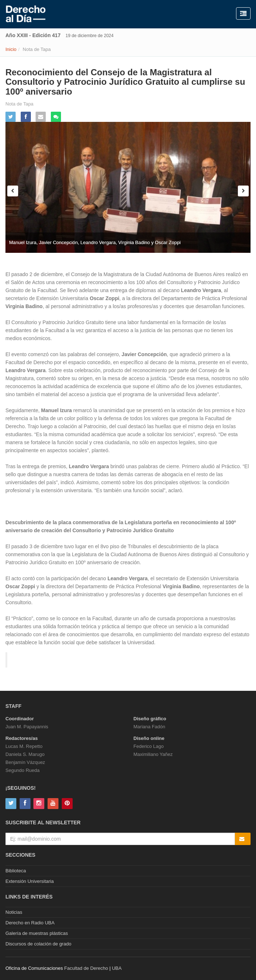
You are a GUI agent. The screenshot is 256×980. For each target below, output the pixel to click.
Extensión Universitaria (30, 881)
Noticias (14, 912)
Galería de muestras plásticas (37, 933)
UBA (117, 968)
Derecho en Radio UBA (30, 923)
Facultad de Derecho (86, 968)
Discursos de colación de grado (38, 944)
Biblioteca (16, 871)
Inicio (11, 49)
